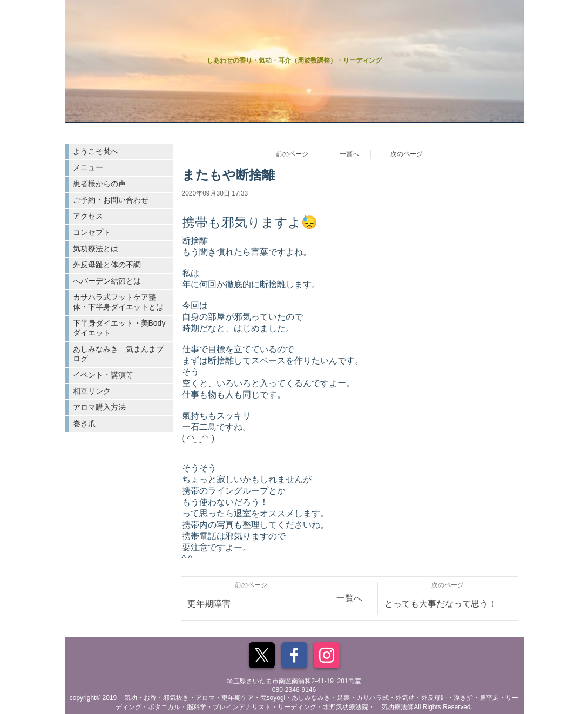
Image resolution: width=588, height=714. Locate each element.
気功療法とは (96, 248)
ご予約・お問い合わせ (111, 200)
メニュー (88, 167)
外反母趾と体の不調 (107, 265)
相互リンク (92, 391)
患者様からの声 (99, 184)
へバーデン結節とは (107, 281)
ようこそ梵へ (96, 151)
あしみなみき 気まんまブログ (118, 354)
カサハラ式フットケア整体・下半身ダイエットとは (118, 302)
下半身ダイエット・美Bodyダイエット (119, 328)
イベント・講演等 (103, 375)
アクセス (88, 216)
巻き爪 (84, 423)
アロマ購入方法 (99, 407)
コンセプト (92, 232)
